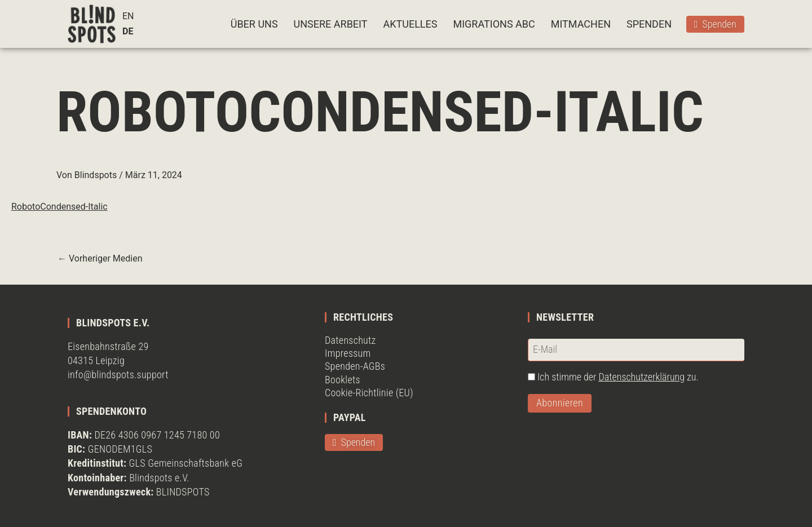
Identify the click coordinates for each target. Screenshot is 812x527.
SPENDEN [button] (649, 24)
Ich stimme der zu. (618, 377)
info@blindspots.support (118, 375)
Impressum (348, 353)
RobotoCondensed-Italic (59, 207)
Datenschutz (350, 340)
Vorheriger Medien (100, 259)
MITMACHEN (581, 24)
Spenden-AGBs (355, 366)
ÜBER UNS (254, 24)
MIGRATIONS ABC (494, 24)
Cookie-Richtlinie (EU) (369, 393)
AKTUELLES (410, 24)
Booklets (343, 380)
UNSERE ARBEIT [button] (331, 24)
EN (128, 16)
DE (128, 31)
